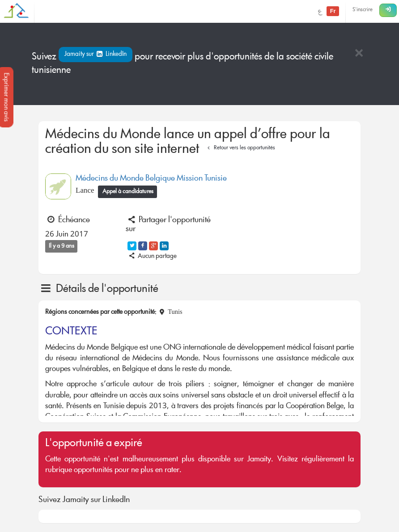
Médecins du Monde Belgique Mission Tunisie (151, 179)
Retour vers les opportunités (240, 148)
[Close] (359, 54)
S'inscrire (363, 10)
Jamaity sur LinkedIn (96, 55)
